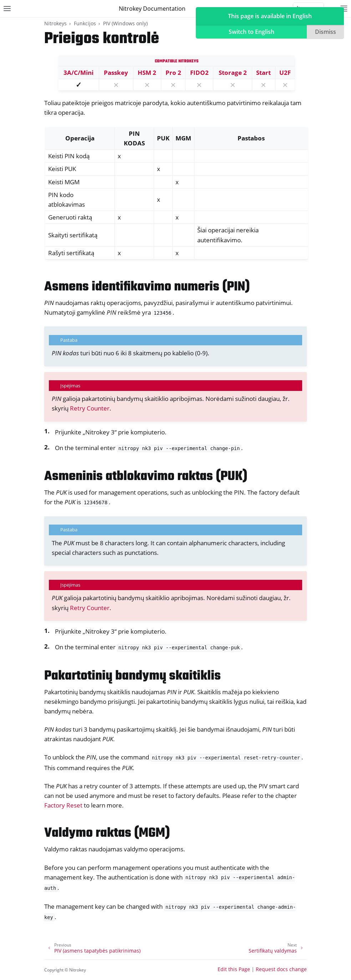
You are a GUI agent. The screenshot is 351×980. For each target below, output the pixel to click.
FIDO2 (199, 73)
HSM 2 (147, 73)
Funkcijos (85, 23)
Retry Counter (90, 408)
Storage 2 (233, 73)
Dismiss (325, 32)
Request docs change (281, 969)
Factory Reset (63, 805)
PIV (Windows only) (125, 23)
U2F (285, 73)
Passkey (116, 73)
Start (263, 73)
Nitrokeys (55, 23)
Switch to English (251, 32)
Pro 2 (173, 73)
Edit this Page (234, 969)
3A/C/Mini (78, 73)
